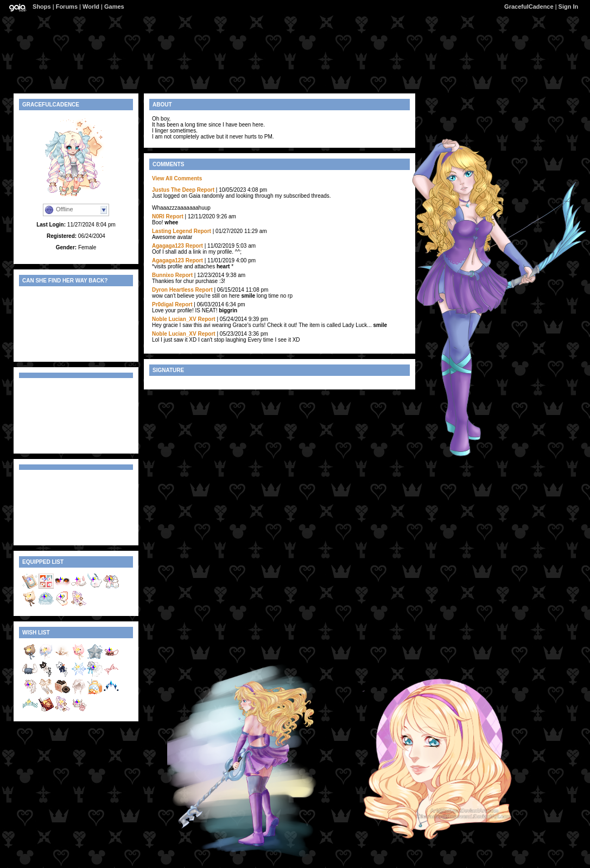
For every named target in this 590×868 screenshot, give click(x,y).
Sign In (569, 7)
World (91, 7)
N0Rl (158, 216)
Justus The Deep (174, 190)
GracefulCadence (529, 7)
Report (206, 190)
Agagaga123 (168, 246)
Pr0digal (163, 304)
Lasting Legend (172, 231)
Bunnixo (163, 275)
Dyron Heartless (173, 290)
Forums (67, 7)
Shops (42, 7)
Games (114, 7)
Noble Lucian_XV (174, 319)
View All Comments (177, 178)
